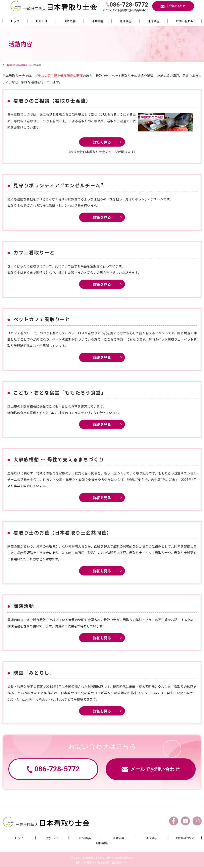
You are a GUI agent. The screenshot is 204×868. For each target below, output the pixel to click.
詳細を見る (102, 217)
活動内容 (98, 21)
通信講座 (154, 21)
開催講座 (126, 21)
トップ (15, 21)
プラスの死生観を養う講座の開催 (59, 76)
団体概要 (70, 21)
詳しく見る (102, 142)
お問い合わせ (185, 21)
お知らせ (41, 21)
